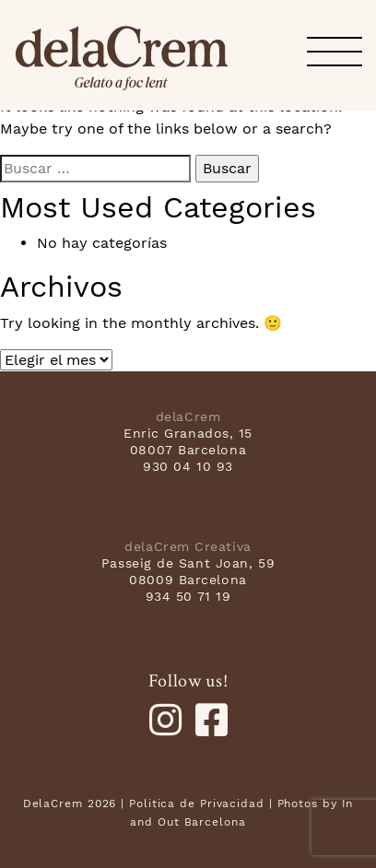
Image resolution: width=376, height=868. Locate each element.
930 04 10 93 (188, 466)
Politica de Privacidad (197, 803)
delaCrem (122, 58)
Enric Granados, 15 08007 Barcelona (188, 441)
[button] (335, 53)
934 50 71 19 (188, 596)
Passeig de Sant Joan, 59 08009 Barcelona (188, 571)
